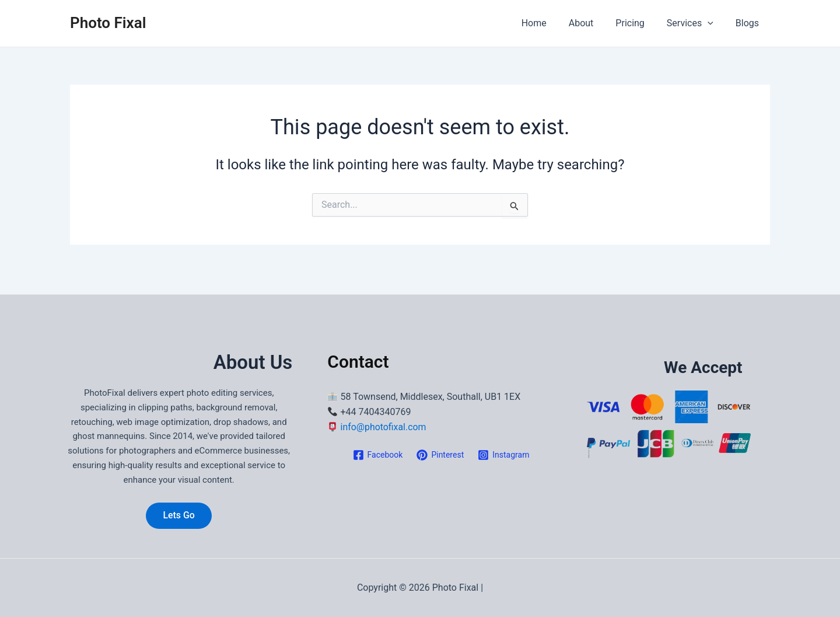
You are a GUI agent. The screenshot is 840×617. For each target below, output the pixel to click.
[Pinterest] (440, 454)
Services (695, 23)
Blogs (749, 23)
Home (550, 23)
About (594, 23)
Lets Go (179, 515)
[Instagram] (503, 454)
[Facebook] (378, 454)
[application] (713, 23)
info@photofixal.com (384, 427)
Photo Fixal (108, 23)
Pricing (639, 23)
